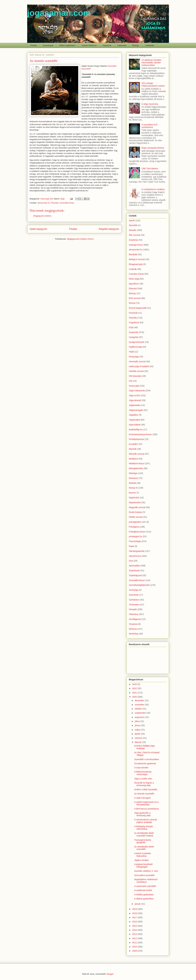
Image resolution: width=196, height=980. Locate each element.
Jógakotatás (135, 405)
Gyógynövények (137, 342)
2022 (135, 688)
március (139, 738)
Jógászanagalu (136, 410)
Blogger (110, 974)
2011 (135, 943)
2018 (135, 913)
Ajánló (132, 220)
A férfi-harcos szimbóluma (146, 809)
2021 (135, 693)
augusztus (140, 717)
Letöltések (149, 45)
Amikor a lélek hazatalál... (146, 789)
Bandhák (133, 254)
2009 (135, 951)
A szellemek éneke (143, 890)
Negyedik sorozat (137, 507)
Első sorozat (135, 298)
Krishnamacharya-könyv (140, 434)
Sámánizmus (135, 556)
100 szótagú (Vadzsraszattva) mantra (153, 84)
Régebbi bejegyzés (109, 229)
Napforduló (134, 498)
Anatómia (133, 240)
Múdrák (133, 483)
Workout (133, 629)
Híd (131, 381)
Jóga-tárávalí (135, 400)
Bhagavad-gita (136, 264)
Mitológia (133, 473)
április (138, 734)
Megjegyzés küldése (42, 216)
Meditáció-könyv (137, 463)
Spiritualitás (134, 566)
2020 (135, 697)
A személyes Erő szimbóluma (149, 126)
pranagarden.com (137, 522)
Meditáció (134, 459)
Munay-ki (133, 488)
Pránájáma (134, 527)
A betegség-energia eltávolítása (143, 828)
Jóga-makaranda (137, 391)
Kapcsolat (122, 45)
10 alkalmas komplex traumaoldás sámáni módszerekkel (151, 63)
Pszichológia (135, 541)
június (138, 725)
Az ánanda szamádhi (144, 794)
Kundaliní (133, 444)
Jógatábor (134, 415)
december (140, 700)
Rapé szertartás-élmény (153, 148)
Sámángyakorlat (137, 551)
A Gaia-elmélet (141, 768)
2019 (135, 909)
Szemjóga (134, 590)
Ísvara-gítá (134, 386)
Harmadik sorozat (137, 361)
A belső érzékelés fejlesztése (143, 855)
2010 (135, 947)
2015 (135, 926)
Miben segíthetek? (68, 45)
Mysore (132, 493)
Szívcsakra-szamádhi (144, 875)
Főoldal (34, 45)
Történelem (134, 605)
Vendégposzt (135, 619)
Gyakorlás (134, 332)
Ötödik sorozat (136, 517)
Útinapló (133, 609)
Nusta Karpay (135, 512)
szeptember (141, 713)
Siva (131, 561)
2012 (135, 938)
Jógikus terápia (141, 860)
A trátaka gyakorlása (144, 895)
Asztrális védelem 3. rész (146, 871)
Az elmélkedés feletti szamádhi (144, 848)
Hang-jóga (134, 357)
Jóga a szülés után (143, 779)
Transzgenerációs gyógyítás (143, 841)
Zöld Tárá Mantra (150, 169)
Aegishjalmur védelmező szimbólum (146, 881)
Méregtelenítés (136, 468)
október (139, 709)
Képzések (107, 45)
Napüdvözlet (135, 502)
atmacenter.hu (44, 203)
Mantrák (133, 449)
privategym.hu (136, 536)
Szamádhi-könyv (67, 203)
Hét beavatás (135, 376)
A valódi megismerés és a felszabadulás (146, 803)
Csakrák (133, 269)
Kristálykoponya (136, 439)
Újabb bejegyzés (38, 229)
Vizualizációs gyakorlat (145, 763)
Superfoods (134, 571)
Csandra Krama (136, 274)
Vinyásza (133, 624)
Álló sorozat (135, 235)
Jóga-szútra (135, 395)
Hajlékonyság (135, 347)
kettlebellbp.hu (136, 430)
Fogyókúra (134, 322)
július (137, 721)
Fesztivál (133, 313)
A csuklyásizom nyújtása (153, 189)
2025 (135, 684)
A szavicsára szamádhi (145, 886)
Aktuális (133, 230)
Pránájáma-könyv (137, 532)
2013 (135, 934)
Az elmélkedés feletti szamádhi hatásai (144, 834)
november (140, 705)
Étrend (132, 303)
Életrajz (136, 45)
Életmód (133, 289)
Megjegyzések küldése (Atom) (80, 239)
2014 (135, 930)
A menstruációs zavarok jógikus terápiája (146, 821)
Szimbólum (134, 600)
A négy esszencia (150, 104)
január (138, 904)
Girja (131, 327)
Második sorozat (137, 454)
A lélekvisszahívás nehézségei (143, 773)
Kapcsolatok (135, 425)
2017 (135, 917)
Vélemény (134, 614)
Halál (131, 352)
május (138, 730)
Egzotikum (134, 284)
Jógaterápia (135, 420)
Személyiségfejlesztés (139, 585)
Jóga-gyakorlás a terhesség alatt (142, 814)
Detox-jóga (134, 279)
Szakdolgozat (135, 575)
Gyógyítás (134, 337)
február (138, 742)
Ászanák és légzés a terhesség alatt (144, 784)
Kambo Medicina (89, 45)
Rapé (131, 546)
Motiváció (133, 478)
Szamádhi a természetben (147, 759)
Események (48, 45)
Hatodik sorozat (136, 371)
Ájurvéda (133, 225)
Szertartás (134, 595)
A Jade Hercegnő (142, 798)
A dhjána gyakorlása (144, 899)
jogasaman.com (59, 13)
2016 (135, 922)
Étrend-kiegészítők (138, 308)
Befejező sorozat (137, 259)
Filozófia (55, 203)
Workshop (134, 634)
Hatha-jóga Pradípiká (139, 366)
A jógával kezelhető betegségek (143, 866)
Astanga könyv (136, 245)
